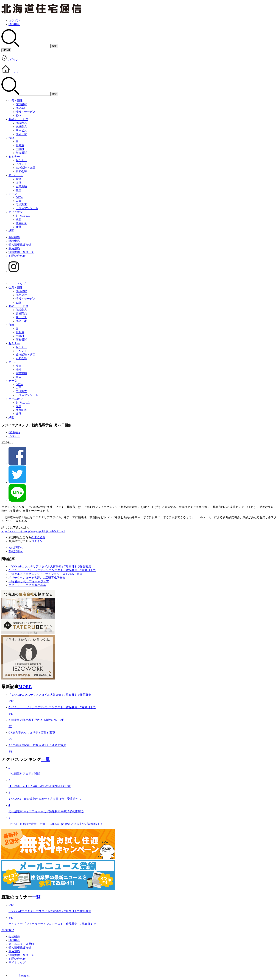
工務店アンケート (27, 208)
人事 (18, 201)
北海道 (20, 145)
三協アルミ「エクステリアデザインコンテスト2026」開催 (45, 574)
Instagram (19, 975)
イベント (21, 164)
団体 (18, 116)
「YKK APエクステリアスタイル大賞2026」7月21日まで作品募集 (50, 566)
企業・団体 (16, 101)
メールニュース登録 (21, 944)
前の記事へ (16, 551)
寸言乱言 (21, 223)
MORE (25, 687)
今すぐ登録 (38, 537)
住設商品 (21, 123)
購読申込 (14, 24)
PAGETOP (8, 930)
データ (13, 194)
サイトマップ (17, 963)
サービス (21, 130)
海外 (18, 183)
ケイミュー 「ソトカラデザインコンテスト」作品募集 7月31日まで (52, 570)
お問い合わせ (17, 256)
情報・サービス (26, 112)
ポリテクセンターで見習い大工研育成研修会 (37, 578)
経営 (18, 227)
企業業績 (21, 186)
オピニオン (16, 212)
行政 (11, 138)
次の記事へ (16, 548)
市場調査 (21, 205)
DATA (19, 197)
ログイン (14, 21)
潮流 (18, 179)
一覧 (46, 759)
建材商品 (21, 127)
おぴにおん (23, 216)
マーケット (16, 175)
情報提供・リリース (21, 252)
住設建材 (21, 104)
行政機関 (21, 153)
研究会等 (21, 171)
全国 (18, 190)
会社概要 (14, 237)
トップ (10, 72)
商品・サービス (18, 119)
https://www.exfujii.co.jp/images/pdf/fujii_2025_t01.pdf (33, 531)
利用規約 (14, 248)
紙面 (11, 231)
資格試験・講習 (26, 168)
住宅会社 (21, 108)
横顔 (18, 219)
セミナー (14, 157)
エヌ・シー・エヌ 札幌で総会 (27, 585)
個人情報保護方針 (20, 245)
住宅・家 (21, 134)
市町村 (20, 149)
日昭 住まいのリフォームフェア (29, 581)
